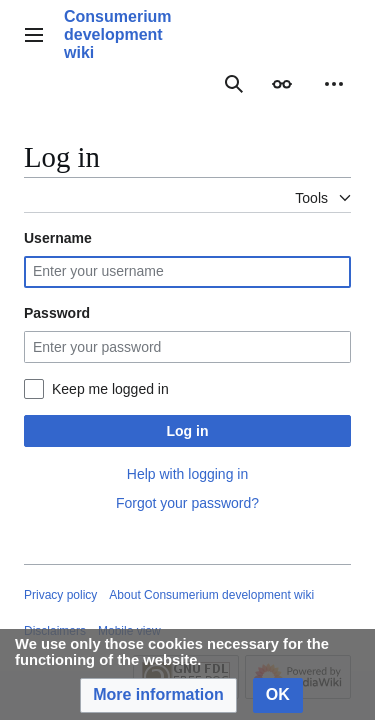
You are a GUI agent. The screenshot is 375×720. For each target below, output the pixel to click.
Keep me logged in (110, 389)
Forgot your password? (187, 503)
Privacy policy (60, 595)
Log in (188, 431)
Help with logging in (187, 474)
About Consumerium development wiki (211, 595)
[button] (158, 695)
